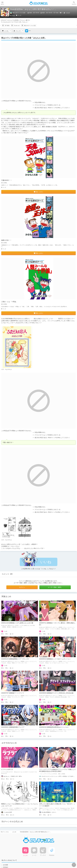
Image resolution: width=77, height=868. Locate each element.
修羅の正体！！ (6, 240)
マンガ (19, 15)
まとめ (14, 832)
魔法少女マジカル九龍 (30, 25)
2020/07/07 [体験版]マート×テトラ (13, 693)
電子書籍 (7, 25)
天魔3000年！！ (7, 180)
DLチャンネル (39, 3)
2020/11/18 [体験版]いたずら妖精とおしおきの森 (17, 623)
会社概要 (6, 865)
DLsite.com (17, 25)
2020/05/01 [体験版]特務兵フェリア (13, 727)
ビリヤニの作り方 (7, 769)
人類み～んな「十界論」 (9, 302)
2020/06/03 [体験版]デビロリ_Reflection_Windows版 (56, 693)
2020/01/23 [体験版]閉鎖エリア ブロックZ (15, 659)
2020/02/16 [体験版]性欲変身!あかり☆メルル (54, 727)
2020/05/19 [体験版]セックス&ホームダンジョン (55, 659)
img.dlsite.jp (8, 369)
